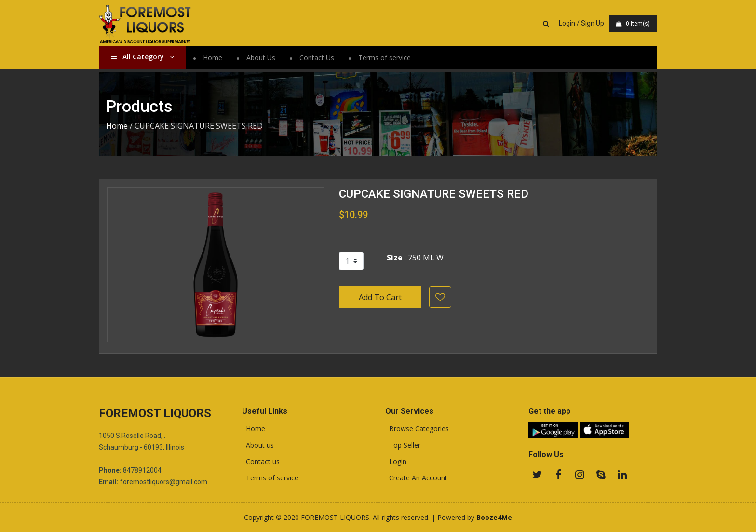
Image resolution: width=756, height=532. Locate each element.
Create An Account (416, 478)
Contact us (261, 462)
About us (258, 445)
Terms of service (385, 58)
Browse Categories (417, 429)
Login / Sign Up (581, 23)
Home (213, 58)
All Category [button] (142, 57)
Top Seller (403, 445)
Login (396, 462)
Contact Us (317, 58)
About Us (261, 58)
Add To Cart (380, 297)
